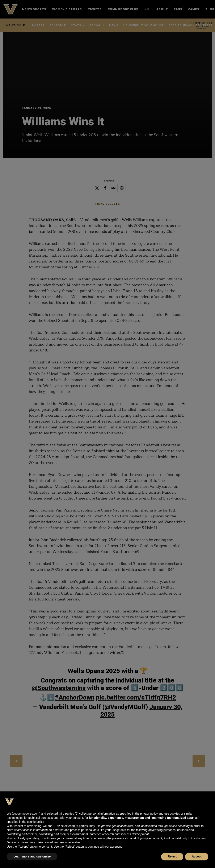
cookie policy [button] (35, 822)
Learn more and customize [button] (32, 856)
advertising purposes (162, 830)
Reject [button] (172, 856)
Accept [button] (197, 856)
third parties (80, 826)
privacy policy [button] (149, 814)
